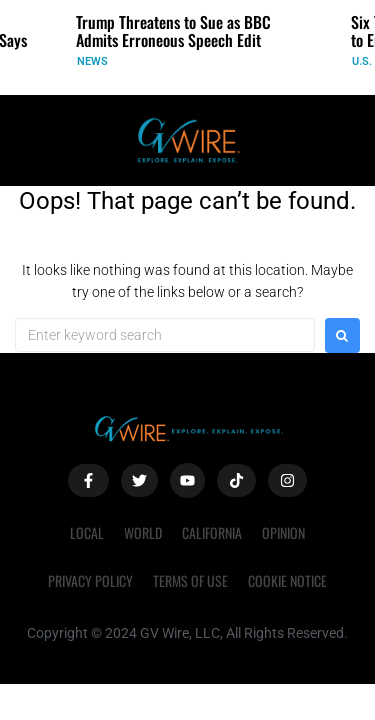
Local (87, 532)
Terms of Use (190, 580)
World (143, 532)
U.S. (362, 61)
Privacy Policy (90, 580)
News (92, 61)
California (212, 532)
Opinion (283, 532)
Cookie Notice (287, 580)
